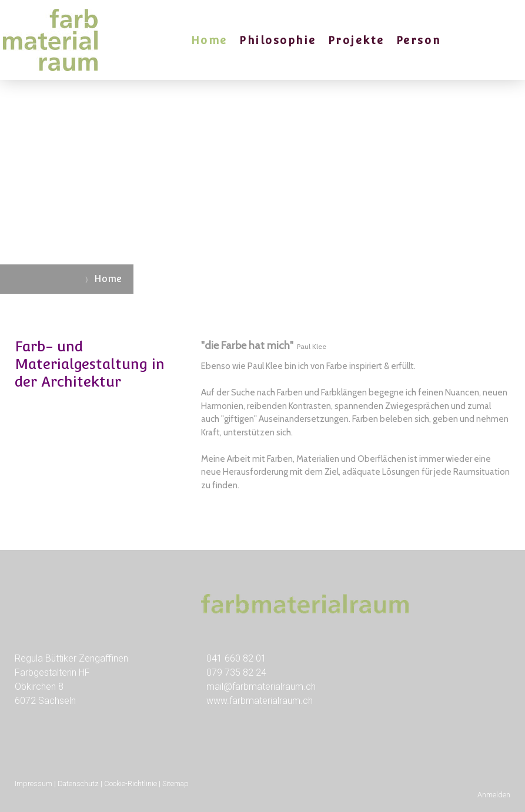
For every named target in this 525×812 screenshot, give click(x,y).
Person (418, 40)
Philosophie (278, 40)
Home (209, 40)
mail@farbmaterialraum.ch (261, 687)
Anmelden (494, 795)
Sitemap (175, 784)
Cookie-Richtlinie (131, 784)
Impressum (34, 784)
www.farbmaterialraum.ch (260, 701)
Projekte (356, 40)
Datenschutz (78, 784)
